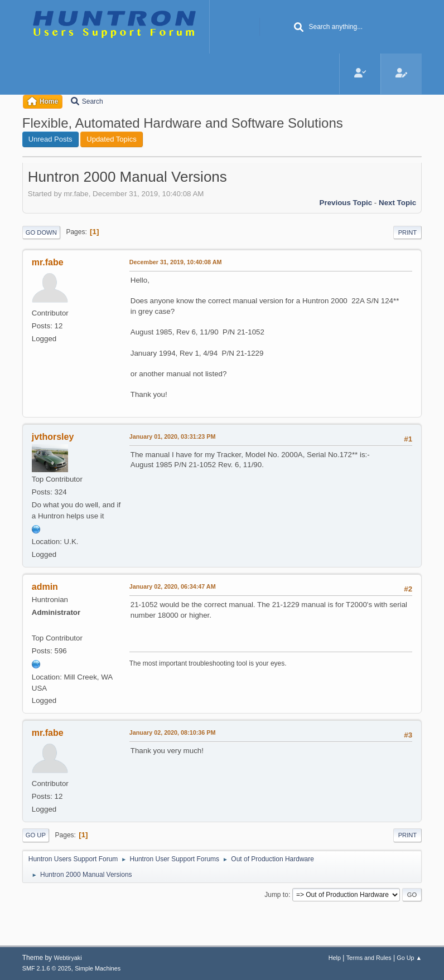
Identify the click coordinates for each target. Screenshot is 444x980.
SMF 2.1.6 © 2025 (47, 968)
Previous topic (346, 203)
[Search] (298, 28)
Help (335, 958)
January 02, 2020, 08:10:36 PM (173, 732)
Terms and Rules (369, 958)
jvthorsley (53, 437)
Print (408, 232)
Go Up (36, 835)
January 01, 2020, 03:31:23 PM (173, 436)
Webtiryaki (67, 958)
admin (45, 587)
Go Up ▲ (409, 958)
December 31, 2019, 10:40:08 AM (176, 262)
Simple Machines (98, 968)
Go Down (41, 232)
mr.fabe (48, 262)
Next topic (397, 203)
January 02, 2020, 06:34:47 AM (173, 586)
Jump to (276, 895)
